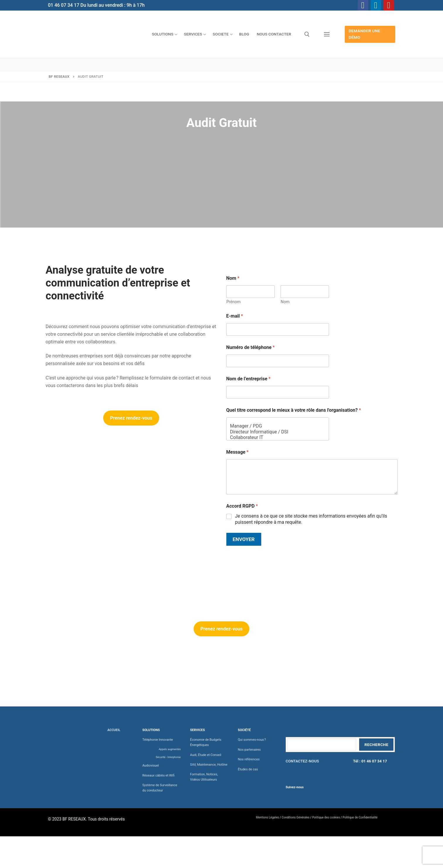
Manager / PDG (276, 426)
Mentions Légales (268, 817)
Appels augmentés (170, 749)
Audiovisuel (151, 766)
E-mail (235, 316)
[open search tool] (307, 34)
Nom (285, 302)
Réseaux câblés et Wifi (158, 775)
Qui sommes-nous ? (252, 740)
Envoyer (244, 539)
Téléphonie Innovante (157, 740)
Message (237, 452)
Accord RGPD (242, 506)
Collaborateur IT (276, 437)
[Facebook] (363, 5)
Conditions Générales (296, 817)
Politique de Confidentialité (360, 817)
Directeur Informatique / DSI (276, 432)
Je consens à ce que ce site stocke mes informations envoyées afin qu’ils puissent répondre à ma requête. (311, 519)
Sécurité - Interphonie (168, 757)
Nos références (249, 759)
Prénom (234, 302)
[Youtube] (389, 5)
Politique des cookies (326, 817)
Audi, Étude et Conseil (206, 755)
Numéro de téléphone (251, 347)
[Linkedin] (376, 5)
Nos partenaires (249, 750)
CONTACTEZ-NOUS (302, 761)
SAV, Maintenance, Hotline (209, 765)
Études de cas (248, 769)
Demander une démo (364, 34)
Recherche (376, 745)
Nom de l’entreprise (248, 379)
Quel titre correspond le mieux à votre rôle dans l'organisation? (294, 410)
